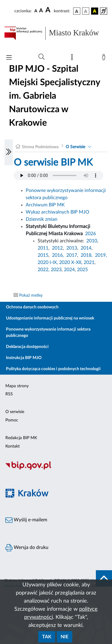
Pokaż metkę (31, 295)
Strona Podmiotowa (40, 147)
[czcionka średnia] (41, 11)
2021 (89, 262)
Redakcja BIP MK (21, 438)
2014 (86, 248)
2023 (56, 270)
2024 (69, 270)
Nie (65, 637)
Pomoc (12, 420)
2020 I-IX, (48, 262)
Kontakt (13, 446)
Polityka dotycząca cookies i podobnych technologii (53, 369)
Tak (47, 637)
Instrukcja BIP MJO (24, 358)
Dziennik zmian (42, 219)
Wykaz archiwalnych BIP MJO (57, 212)
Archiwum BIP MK (45, 205)
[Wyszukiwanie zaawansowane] (42, 57)
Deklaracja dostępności (27, 347)
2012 (57, 248)
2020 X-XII (70, 262)
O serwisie (15, 412)
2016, (58, 255)
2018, (87, 255)
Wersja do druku (27, 548)
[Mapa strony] (73, 58)
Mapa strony (17, 386)
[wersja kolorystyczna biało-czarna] (86, 11)
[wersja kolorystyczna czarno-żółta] (95, 11)
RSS (9, 394)
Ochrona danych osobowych (32, 307)
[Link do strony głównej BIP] (56, 33)
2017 (72, 255)
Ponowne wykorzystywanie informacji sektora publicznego (48, 332)
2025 (82, 270)
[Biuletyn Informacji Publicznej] (56, 469)
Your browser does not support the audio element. (59, 175)
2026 (90, 234)
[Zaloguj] (105, 58)
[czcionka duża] (49, 10)
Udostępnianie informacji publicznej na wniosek (50, 318)
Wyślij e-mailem (26, 520)
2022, (44, 270)
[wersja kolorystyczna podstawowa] (77, 11)
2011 (43, 248)
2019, (101, 255)
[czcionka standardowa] (36, 11)
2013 (72, 248)
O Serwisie (75, 147)
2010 (92, 241)
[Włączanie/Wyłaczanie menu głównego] (9, 58)
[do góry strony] (104, 578)
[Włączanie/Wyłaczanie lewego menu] (9, 152)
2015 (43, 255)
